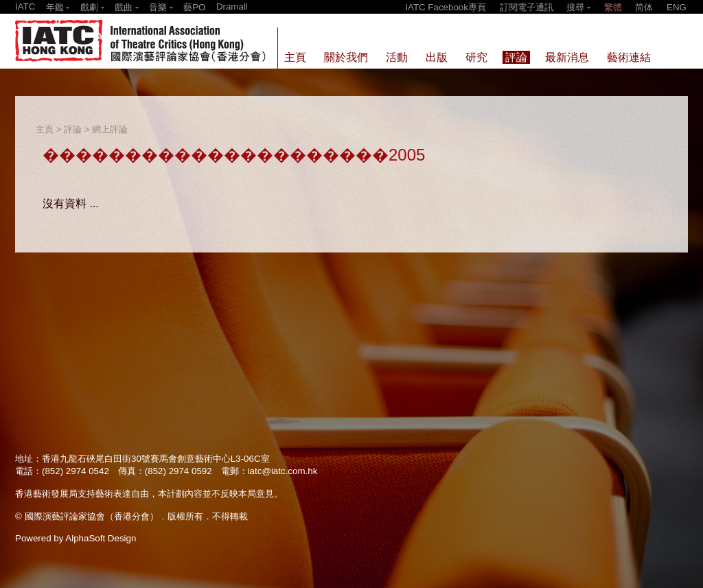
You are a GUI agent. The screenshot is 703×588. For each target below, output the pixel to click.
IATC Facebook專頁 (446, 7)
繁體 (613, 7)
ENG (677, 7)
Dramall (232, 7)
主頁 (45, 129)
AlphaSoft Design (101, 538)
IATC (25, 7)
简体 (644, 7)
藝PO (194, 7)
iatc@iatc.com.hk (283, 471)
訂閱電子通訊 (527, 7)
